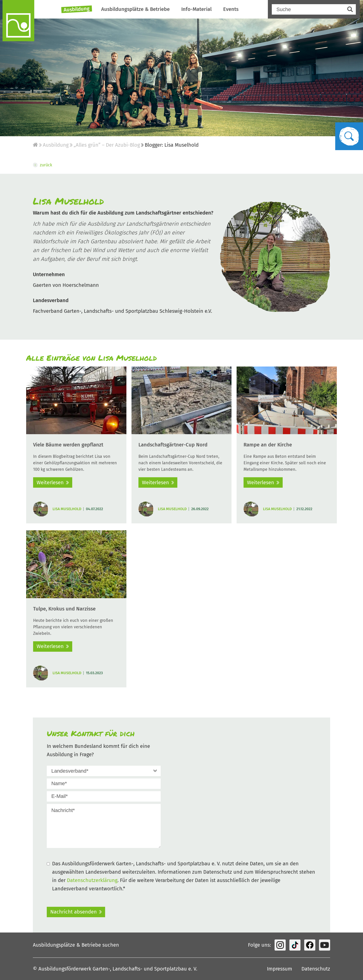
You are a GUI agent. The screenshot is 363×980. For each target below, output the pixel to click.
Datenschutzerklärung (92, 880)
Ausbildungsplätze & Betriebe (135, 9)
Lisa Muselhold (67, 509)
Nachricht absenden (74, 912)
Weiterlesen (50, 482)
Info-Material (196, 9)
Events (231, 9)
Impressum (280, 969)
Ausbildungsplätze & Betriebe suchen (76, 945)
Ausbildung (77, 9)
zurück (42, 165)
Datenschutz (316, 969)
